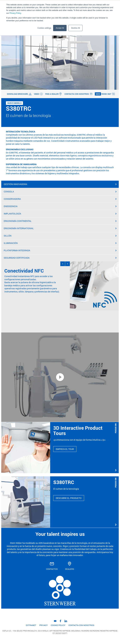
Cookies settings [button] (44, 28)
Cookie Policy (58, 625)
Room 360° (105, 94)
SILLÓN (60, 236)
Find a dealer (54, 94)
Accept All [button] (60, 28)
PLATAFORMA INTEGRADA (60, 250)
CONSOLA (60, 192)
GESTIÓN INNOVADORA (60, 184)
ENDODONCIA (60, 206)
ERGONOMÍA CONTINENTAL (60, 221)
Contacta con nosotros (78, 94)
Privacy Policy (15, 13)
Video (38, 94)
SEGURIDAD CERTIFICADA (60, 258)
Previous (6, 54)
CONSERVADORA (60, 199)
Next (114, 54)
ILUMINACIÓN (60, 243)
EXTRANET (31, 625)
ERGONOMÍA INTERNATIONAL (60, 228)
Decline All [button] (75, 28)
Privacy (44, 625)
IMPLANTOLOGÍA (60, 214)
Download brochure (19, 94)
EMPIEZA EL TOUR (65, 449)
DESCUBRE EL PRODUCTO (69, 498)
